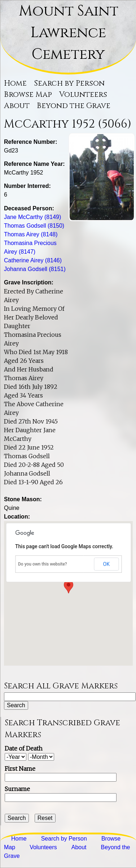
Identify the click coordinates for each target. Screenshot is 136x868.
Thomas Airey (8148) (31, 234)
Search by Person (69, 83)
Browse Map (28, 95)
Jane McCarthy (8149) (32, 217)
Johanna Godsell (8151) (35, 269)
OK (106, 564)
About (17, 106)
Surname (17, 789)
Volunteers (83, 95)
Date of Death (24, 748)
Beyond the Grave (74, 106)
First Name (20, 769)
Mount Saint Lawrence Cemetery (69, 33)
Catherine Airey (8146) (33, 260)
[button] (69, 587)
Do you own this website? (43, 564)
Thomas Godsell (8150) (34, 226)
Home (15, 83)
